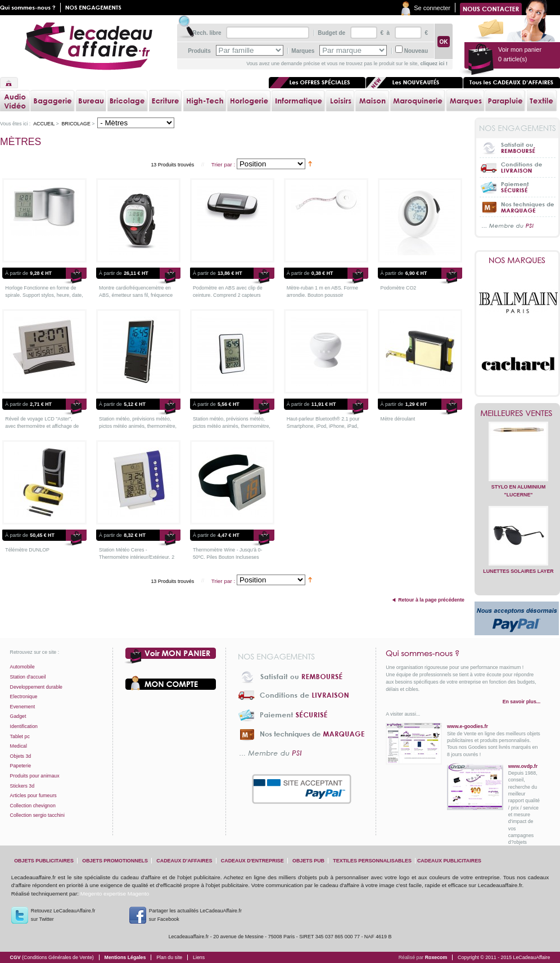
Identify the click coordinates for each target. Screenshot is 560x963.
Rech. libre (207, 33)
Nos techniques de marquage (518, 207)
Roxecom (436, 957)
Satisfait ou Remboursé (518, 148)
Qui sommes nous (30, 8)
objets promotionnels (115, 861)
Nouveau (416, 51)
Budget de (331, 33)
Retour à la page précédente (431, 600)
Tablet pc (20, 736)
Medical (19, 746)
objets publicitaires (44, 861)
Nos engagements (96, 8)
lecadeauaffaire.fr (89, 46)
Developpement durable (36, 687)
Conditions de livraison (518, 167)
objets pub (308, 861)
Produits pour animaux (35, 776)
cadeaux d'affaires (184, 861)
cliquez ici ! (434, 64)
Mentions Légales (125, 957)
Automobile (22, 667)
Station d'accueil (28, 677)
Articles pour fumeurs (33, 795)
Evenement (23, 707)
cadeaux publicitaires (449, 861)
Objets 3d (21, 756)
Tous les (512, 83)
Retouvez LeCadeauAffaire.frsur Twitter (63, 915)
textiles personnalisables (372, 861)
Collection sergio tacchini (37, 815)
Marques (303, 51)
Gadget (18, 716)
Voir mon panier (171, 656)
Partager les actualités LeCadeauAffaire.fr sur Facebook (195, 915)
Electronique (24, 697)
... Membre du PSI (518, 226)
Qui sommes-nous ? (463, 653)
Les (414, 83)
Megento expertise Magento (115, 894)
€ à (384, 33)
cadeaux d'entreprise (252, 861)
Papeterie (21, 766)
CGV (52, 957)
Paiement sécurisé (518, 187)
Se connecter (432, 8)
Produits (199, 51)
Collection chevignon (33, 806)
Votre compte (171, 683)
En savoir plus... (521, 702)
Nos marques (517, 260)
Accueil (9, 83)
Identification (24, 726)
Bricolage (76, 124)
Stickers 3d (22, 786)
